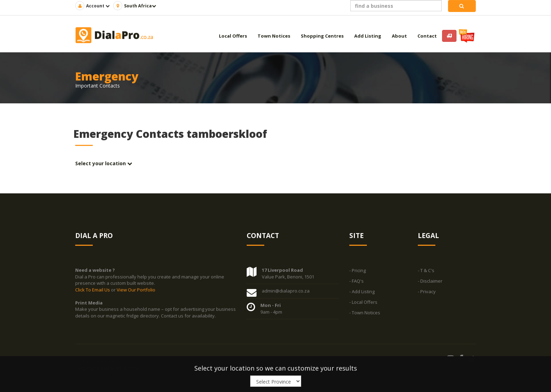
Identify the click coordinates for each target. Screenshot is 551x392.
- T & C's (426, 271)
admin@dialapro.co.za (286, 291)
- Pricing (358, 271)
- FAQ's (356, 281)
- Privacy (427, 292)
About (399, 36)
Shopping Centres (322, 36)
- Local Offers (363, 302)
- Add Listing (362, 292)
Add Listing (368, 36)
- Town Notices (365, 313)
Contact (427, 36)
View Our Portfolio (136, 290)
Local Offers (233, 36)
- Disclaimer (430, 281)
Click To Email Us (93, 290)
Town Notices (274, 36)
